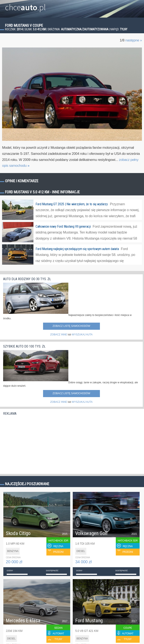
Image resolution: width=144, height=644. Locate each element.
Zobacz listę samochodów (71, 326)
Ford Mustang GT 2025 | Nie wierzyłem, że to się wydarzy (72, 204)
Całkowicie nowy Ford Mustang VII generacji (63, 226)
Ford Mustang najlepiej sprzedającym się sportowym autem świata (77, 249)
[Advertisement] (34, 444)
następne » (134, 40)
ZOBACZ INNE (59, 335)
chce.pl (25, 6)
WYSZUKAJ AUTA (82, 335)
